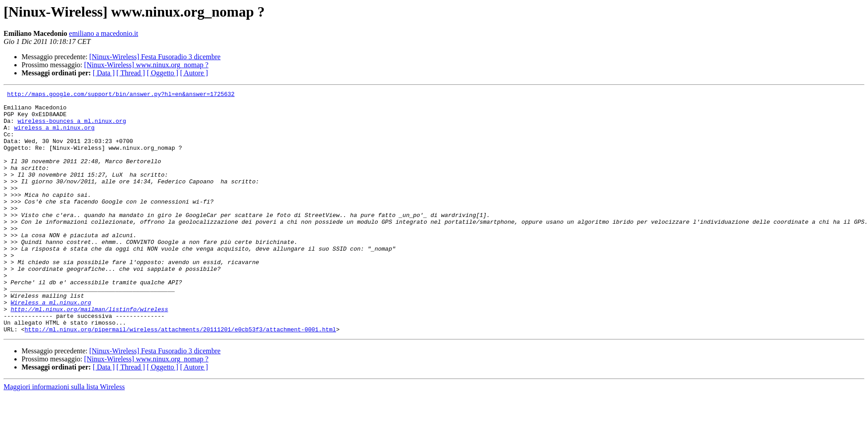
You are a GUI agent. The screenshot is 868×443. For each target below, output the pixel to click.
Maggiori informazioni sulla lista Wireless (64, 435)
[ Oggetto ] (162, 73)
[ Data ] (104, 73)
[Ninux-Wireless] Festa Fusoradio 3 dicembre (155, 57)
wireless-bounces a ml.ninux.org (72, 127)
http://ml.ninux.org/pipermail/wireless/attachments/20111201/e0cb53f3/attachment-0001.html (180, 378)
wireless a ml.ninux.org (54, 135)
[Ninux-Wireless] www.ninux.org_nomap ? (146, 65)
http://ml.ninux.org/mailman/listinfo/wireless (89, 353)
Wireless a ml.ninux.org (51, 345)
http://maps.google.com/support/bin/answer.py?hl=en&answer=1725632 (121, 95)
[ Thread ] (131, 73)
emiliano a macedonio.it (104, 33)
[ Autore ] (194, 73)
